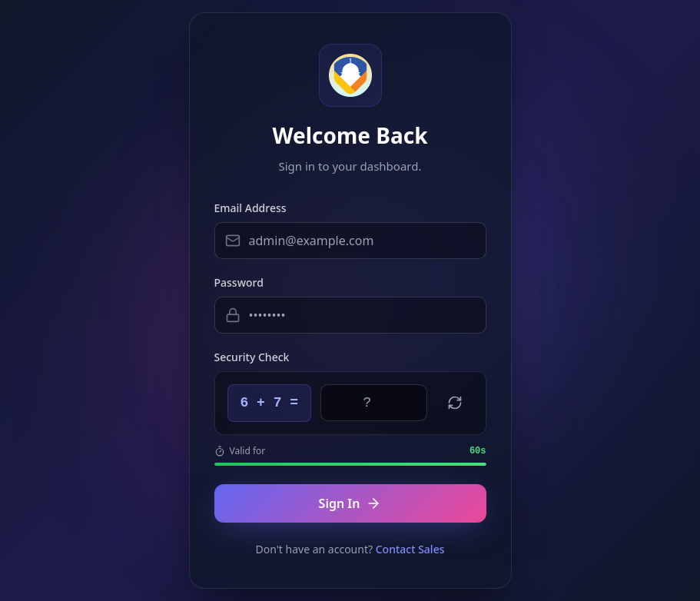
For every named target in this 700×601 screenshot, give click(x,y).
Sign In (350, 503)
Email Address (250, 208)
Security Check (252, 357)
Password (239, 282)
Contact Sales (410, 549)
